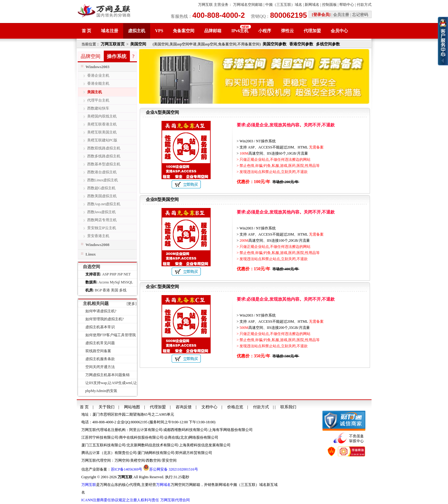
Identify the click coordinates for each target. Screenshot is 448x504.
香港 (106, 290)
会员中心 (339, 31)
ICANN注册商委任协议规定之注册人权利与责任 (120, 500)
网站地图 (132, 407)
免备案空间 (184, 31)
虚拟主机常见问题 (100, 343)
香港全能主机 (98, 83)
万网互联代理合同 (175, 500)
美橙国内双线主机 (102, 116)
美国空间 (138, 44)
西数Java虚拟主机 (101, 212)
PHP (113, 274)
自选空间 (92, 267)
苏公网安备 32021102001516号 (174, 469)
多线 (123, 290)
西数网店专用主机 (102, 220)
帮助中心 (347, 5)
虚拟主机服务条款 (100, 359)
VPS (159, 31)
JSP (120, 274)
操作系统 (117, 56)
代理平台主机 (98, 100)
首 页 (87, 31)
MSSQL (127, 282)
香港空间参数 (301, 44)
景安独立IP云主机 (102, 228)
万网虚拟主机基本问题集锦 (107, 375)
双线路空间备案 (98, 351)
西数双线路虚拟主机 (104, 148)
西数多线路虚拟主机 (104, 156)
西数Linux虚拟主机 (103, 180)
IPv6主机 (240, 31)
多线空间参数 (328, 44)
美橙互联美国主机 (102, 132)
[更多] (132, 304)
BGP (98, 290)
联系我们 (288, 407)
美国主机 (95, 92)
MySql (115, 282)
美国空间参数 (275, 44)
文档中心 (209, 407)
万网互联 (205, 5)
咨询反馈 (184, 407)
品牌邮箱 (213, 31)
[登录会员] (321, 15)
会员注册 (341, 15)
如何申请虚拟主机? (101, 311)
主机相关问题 (96, 304)
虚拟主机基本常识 (100, 327)
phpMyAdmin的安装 (101, 391)
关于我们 (107, 407)
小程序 (265, 31)
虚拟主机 (137, 31)
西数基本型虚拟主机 (104, 164)
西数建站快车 (98, 108)
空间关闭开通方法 (100, 367)
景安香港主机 (98, 236)
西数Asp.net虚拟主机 (104, 204)
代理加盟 (312, 31)
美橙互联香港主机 (102, 124)
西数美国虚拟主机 (102, 196)
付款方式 (364, 5)
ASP (106, 274)
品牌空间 (91, 56)
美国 (115, 290)
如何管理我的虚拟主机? (105, 319)
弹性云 (287, 31)
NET (127, 274)
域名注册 (110, 31)
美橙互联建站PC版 (102, 140)
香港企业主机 (98, 75)
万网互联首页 (113, 44)
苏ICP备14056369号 (127, 469)
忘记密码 (360, 15)
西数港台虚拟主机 (102, 172)
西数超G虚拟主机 (101, 188)
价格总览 (235, 407)
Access (104, 282)
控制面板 (329, 5)
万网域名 (163, 485)
